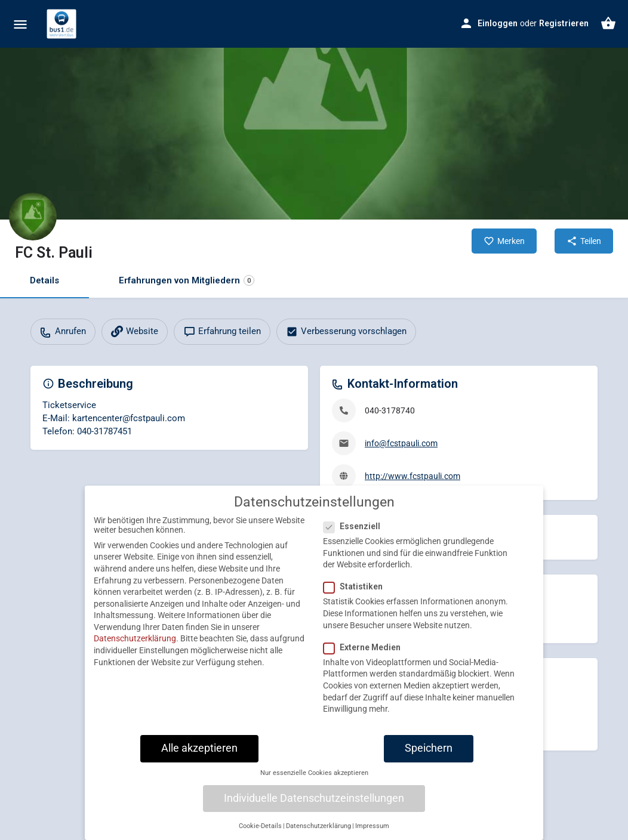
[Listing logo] (33, 217)
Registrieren (564, 23)
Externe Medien (366, 657)
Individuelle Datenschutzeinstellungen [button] (314, 808)
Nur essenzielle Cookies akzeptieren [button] (314, 783)
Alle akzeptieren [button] (199, 758)
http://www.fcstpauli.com (412, 476)
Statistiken (357, 597)
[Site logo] (63, 24)
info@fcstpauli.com (401, 443)
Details (44, 280)
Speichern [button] (429, 758)
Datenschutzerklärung (135, 649)
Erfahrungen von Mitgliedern (187, 281)
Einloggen (498, 23)
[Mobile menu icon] (20, 24)
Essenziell (355, 536)
